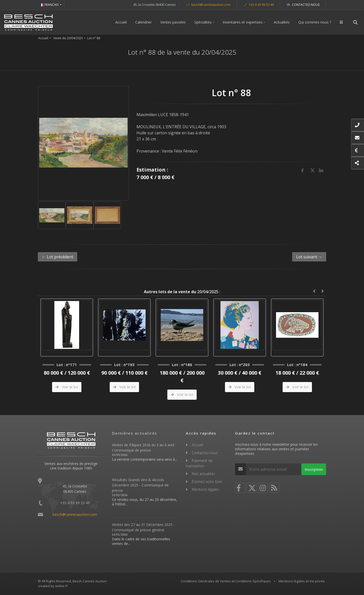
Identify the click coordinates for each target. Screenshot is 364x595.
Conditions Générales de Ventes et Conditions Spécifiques (226, 581)
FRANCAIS (49, 5)
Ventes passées (173, 22)
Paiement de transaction (199, 463)
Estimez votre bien (207, 482)
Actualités (282, 22)
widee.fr (61, 586)
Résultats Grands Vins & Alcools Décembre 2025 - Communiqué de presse (140, 485)
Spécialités (203, 22)
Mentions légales (206, 489)
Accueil (121, 22)
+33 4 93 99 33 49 (259, 5)
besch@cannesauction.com (208, 5)
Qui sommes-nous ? (315, 22)
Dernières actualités (135, 433)
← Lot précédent (58, 257)
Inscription (314, 469)
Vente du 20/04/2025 (68, 38)
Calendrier (143, 22)
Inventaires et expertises (243, 22)
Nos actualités (203, 474)
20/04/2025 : (182, 292)
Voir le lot (67, 387)
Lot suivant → (309, 257)
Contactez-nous (303, 5)
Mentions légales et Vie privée (302, 581)
